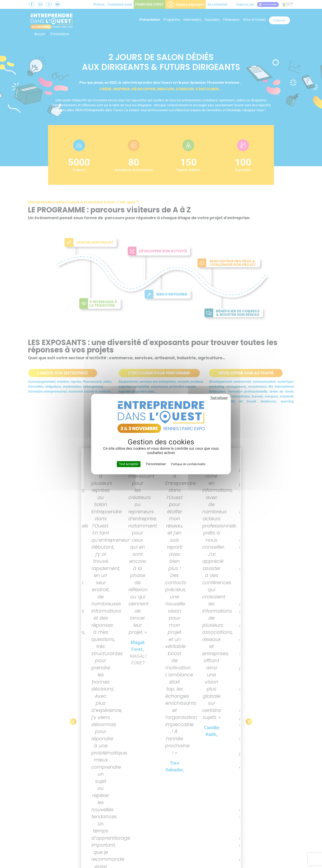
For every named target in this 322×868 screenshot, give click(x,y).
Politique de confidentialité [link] (188, 464)
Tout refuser (219, 398)
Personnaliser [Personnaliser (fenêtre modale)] (156, 464)
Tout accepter (129, 464)
